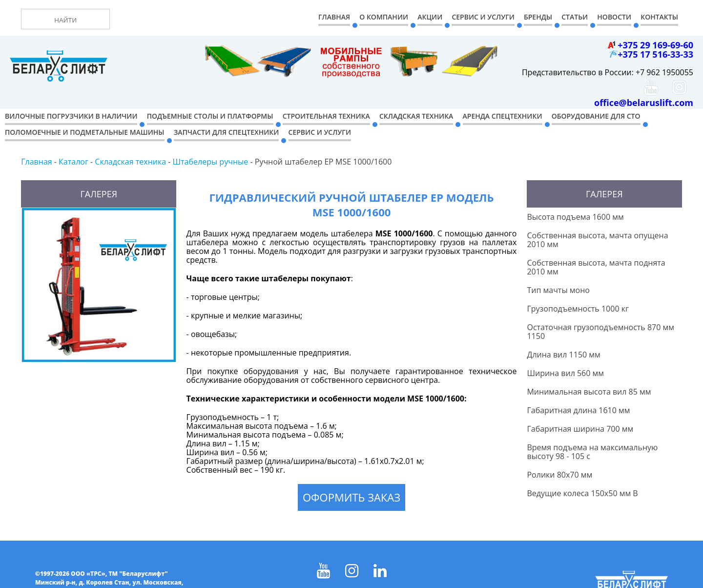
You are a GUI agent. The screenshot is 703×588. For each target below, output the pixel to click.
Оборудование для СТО (596, 116)
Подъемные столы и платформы (210, 116)
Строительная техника (326, 116)
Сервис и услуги (320, 132)
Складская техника (416, 116)
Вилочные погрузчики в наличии (71, 116)
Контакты (659, 17)
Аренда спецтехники (503, 116)
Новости (614, 17)
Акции (430, 17)
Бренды (538, 17)
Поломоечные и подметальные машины (85, 132)
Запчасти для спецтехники (227, 132)
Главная (334, 17)
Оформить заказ (351, 497)
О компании (384, 17)
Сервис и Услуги (483, 17)
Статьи (575, 17)
